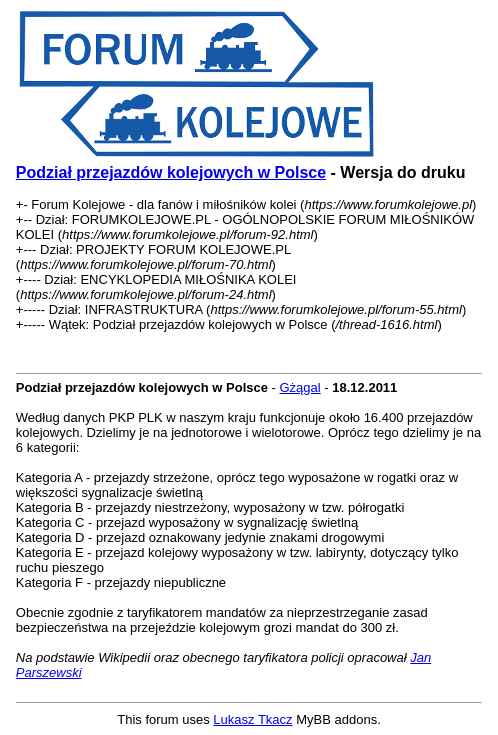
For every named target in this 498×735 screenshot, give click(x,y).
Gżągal (300, 387)
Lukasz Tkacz (252, 719)
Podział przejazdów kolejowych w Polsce (171, 172)
